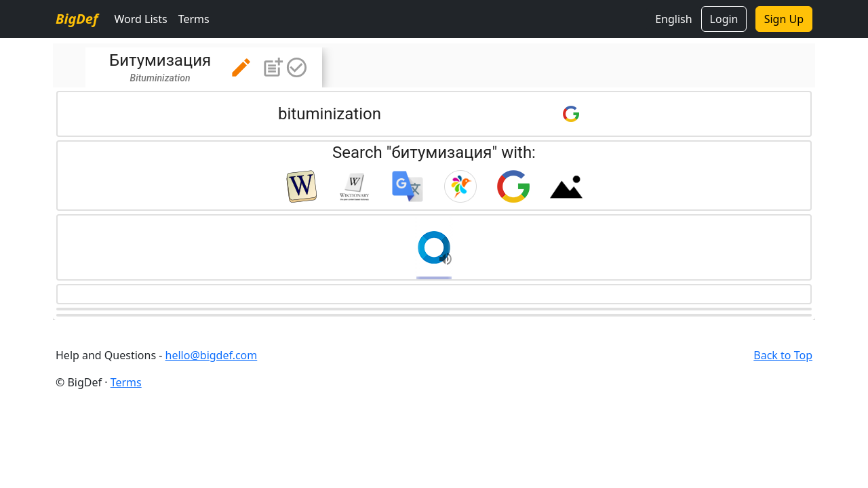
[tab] (204, 67)
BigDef (77, 19)
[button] (241, 67)
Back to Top (783, 355)
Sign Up (784, 19)
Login (724, 19)
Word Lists (140, 19)
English (673, 19)
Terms (194, 19)
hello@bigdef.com (212, 355)
